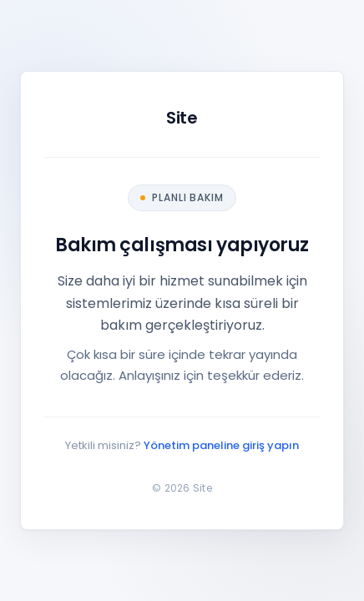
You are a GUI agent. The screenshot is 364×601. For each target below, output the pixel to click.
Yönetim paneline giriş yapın (221, 445)
